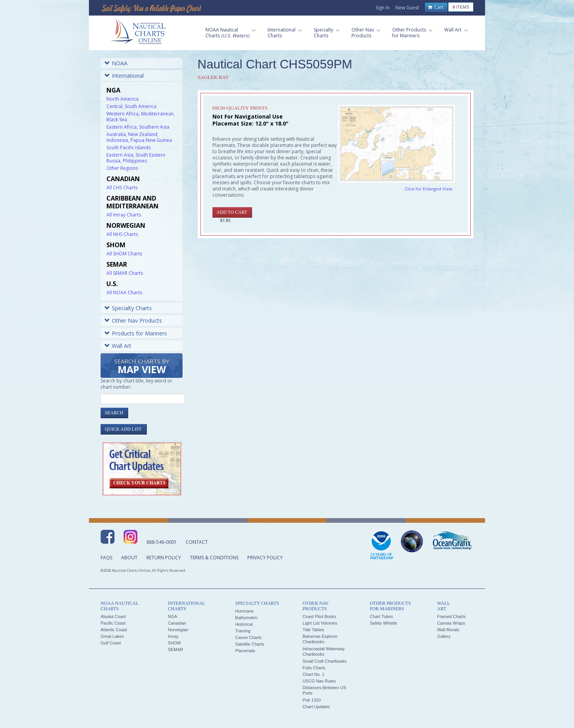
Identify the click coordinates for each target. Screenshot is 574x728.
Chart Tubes (381, 616)
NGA (172, 616)
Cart (436, 7)
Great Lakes (112, 636)
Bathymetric (247, 618)
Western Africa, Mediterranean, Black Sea (141, 117)
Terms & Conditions (214, 558)
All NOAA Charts (124, 292)
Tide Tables (313, 630)
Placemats (245, 651)
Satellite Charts (250, 644)
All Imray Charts (124, 215)
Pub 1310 (312, 700)
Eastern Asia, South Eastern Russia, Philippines (136, 158)
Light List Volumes (320, 623)
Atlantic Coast (114, 630)
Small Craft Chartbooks (325, 661)
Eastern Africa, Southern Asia (138, 127)
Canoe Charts (249, 637)
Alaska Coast (113, 616)
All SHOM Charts (124, 254)
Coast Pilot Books (319, 616)
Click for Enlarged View (429, 189)
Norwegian (178, 630)
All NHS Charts (122, 234)
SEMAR (175, 649)
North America (123, 99)
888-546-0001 (162, 542)
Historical (244, 624)
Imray (173, 636)
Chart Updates (316, 707)
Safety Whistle (383, 623)
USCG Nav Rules (319, 681)
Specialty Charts (128, 308)
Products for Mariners (136, 333)
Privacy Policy (265, 558)
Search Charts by (142, 367)
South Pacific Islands (129, 148)
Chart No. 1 (313, 674)
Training (243, 631)
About (129, 558)
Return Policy (164, 558)
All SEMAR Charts (125, 273)
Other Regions (122, 168)
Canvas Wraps (451, 623)
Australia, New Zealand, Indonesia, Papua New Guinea (139, 137)
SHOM (174, 643)
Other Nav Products (133, 320)
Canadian (177, 623)
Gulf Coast (111, 643)
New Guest (407, 8)
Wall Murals (448, 630)
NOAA (116, 63)
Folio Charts (314, 668)
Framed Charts (451, 616)
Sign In (383, 8)
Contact (197, 542)
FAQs (106, 558)
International (124, 76)
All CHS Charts (122, 188)
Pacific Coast (113, 623)
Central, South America (131, 106)
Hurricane (245, 611)
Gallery (444, 636)
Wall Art (118, 346)
